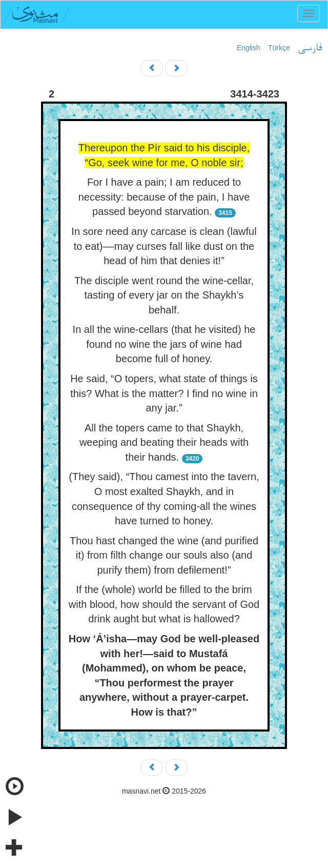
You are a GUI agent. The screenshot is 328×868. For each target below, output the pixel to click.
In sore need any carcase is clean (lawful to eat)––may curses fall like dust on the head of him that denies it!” (164, 246)
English (249, 48)
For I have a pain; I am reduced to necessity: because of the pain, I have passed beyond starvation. (164, 197)
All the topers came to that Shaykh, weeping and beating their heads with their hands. (164, 442)
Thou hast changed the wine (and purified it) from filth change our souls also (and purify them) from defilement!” (164, 555)
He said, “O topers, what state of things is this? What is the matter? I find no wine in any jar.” (164, 393)
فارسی (310, 48)
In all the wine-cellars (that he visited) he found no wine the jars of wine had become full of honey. (164, 344)
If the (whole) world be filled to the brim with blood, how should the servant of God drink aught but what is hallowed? (164, 604)
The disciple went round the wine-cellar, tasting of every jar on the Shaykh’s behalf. (164, 295)
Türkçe (279, 48)
